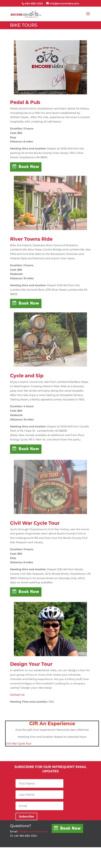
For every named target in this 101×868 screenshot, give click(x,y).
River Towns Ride (31, 239)
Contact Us (17, 695)
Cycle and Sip (27, 376)
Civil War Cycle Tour (35, 523)
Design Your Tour (31, 664)
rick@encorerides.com (33, 831)
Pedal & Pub (25, 102)
